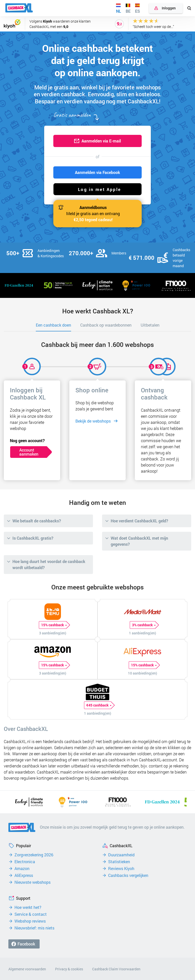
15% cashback (54, 625)
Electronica (25, 862)
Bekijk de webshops (93, 421)
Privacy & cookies (69, 969)
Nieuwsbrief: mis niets (34, 928)
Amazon (22, 869)
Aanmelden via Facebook (97, 172)
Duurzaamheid (121, 855)
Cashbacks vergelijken (128, 875)
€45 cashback (99, 705)
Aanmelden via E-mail (101, 141)
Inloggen (169, 8)
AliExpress (24, 875)
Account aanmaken (29, 452)
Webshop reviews (30, 921)
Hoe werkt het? (28, 907)
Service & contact (31, 914)
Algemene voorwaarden (27, 969)
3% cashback (144, 625)
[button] (97, 189)
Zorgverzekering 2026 (34, 855)
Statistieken (119, 862)
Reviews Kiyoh (121, 869)
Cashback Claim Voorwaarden (116, 969)
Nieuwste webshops (32, 882)
